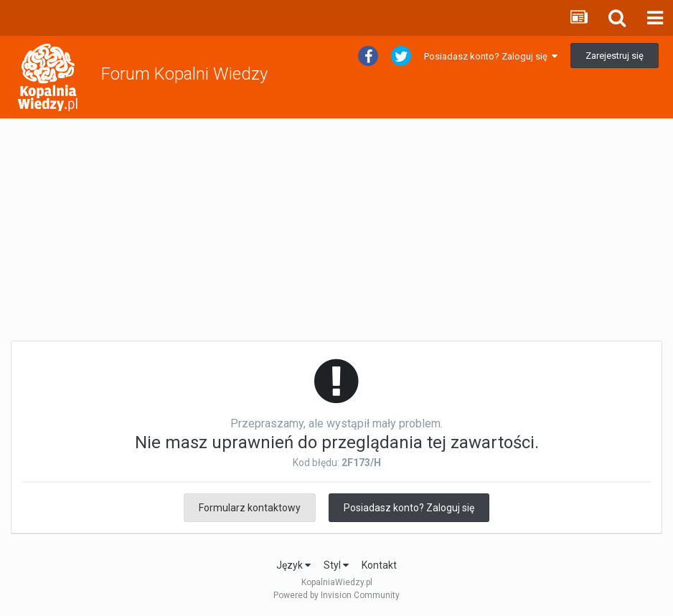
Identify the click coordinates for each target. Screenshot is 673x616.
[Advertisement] (336, 230)
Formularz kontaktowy (250, 508)
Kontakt (379, 565)
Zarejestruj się (615, 56)
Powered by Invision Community (336, 595)
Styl (336, 565)
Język (293, 565)
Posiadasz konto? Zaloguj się (491, 56)
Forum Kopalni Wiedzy (184, 74)
